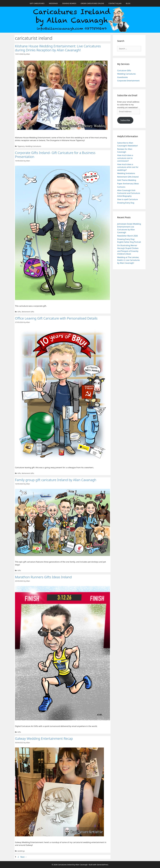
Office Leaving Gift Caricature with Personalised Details (56, 318)
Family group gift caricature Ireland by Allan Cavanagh (56, 480)
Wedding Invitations (126, 173)
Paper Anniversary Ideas (128, 184)
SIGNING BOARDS (69, 3)
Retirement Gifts (28, 312)
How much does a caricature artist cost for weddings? (128, 167)
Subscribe (125, 120)
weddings (21, 851)
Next (24, 857)
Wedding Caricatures (33, 146)
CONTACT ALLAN (115, 3)
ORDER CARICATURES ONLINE (92, 3)
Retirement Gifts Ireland (128, 177)
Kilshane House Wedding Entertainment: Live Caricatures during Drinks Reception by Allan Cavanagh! (58, 48)
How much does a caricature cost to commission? (125, 158)
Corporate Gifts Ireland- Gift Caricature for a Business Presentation (55, 155)
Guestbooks (122, 77)
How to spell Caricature (127, 199)
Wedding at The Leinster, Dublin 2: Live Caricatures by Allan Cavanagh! (128, 260)
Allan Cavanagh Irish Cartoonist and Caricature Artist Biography (129, 193)
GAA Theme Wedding (127, 180)
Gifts (19, 312)
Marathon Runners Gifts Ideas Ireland (43, 577)
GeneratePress (102, 865)
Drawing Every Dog (126, 203)
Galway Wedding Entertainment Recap (44, 738)
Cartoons (121, 187)
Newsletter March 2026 (127, 236)
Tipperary (21, 146)
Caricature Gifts (124, 70)
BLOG (128, 3)
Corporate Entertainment (128, 81)
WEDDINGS (53, 3)
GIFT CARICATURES (37, 3)
